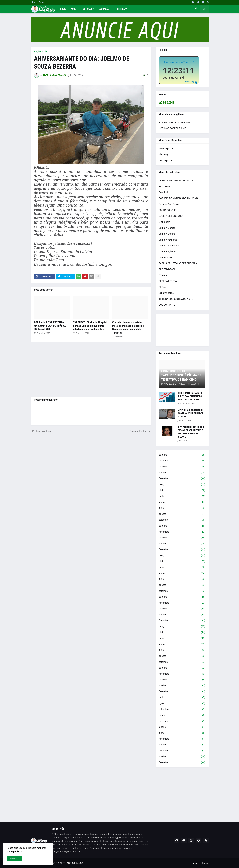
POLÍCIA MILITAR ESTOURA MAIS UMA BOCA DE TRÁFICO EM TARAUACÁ (50, 326)
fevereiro (182, 479)
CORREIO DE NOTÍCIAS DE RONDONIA (179, 198)
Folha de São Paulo (169, 204)
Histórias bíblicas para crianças (175, 123)
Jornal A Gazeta (167, 228)
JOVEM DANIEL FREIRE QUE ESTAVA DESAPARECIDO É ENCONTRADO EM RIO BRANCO (191, 432)
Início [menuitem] (63, 9)
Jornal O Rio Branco (169, 246)
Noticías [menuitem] (87, 9)
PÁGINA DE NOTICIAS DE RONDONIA (178, 263)
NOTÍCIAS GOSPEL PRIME (172, 128)
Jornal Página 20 (168, 251)
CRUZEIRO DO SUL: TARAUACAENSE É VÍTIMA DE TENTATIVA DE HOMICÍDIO (181, 375)
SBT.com (163, 287)
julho (182, 508)
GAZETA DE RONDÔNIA (171, 216)
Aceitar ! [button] (14, 859)
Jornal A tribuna (167, 234)
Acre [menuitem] (73, 9)
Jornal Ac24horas (168, 240)
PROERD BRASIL (167, 269)
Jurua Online (165, 257)
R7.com (163, 275)
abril (182, 490)
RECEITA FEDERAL (168, 281)
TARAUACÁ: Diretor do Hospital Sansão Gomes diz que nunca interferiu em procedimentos (90, 326)
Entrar (41, 2)
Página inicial (41, 51)
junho (182, 502)
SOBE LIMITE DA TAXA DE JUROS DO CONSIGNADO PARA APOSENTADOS (190, 396)
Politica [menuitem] (120, 9)
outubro (182, 455)
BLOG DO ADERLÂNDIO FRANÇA (66, 863)
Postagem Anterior (42, 431)
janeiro (182, 473)
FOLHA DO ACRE (168, 210)
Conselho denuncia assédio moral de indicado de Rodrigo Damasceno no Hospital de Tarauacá (128, 328)
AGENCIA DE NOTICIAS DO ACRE (176, 181)
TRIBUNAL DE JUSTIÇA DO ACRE (176, 299)
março (182, 485)
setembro (182, 520)
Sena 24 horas (166, 293)
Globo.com (164, 222)
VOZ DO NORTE (167, 305)
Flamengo (164, 154)
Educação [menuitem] (104, 9)
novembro (182, 461)
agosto (182, 514)
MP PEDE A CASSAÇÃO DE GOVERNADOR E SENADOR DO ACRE (191, 413)
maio (182, 496)
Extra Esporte (166, 148)
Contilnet (163, 192)
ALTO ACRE (165, 186)
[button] (196, 9)
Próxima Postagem (140, 431)
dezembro (182, 467)
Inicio (33, 2)
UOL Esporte (165, 160)
